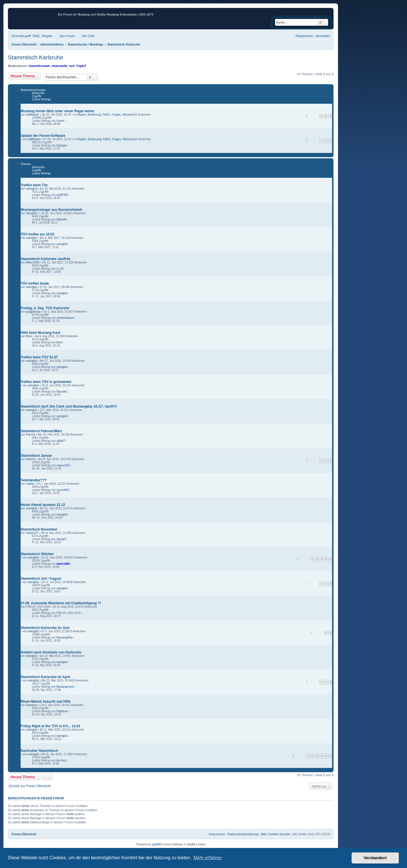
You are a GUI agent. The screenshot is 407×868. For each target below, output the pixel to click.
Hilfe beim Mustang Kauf (40, 333)
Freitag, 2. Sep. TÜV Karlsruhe (45, 308)
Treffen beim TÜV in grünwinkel (46, 382)
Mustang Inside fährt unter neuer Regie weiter (58, 111)
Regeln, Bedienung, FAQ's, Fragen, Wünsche (106, 115)
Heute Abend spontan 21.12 (43, 505)
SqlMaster (32, 115)
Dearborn (32, 705)
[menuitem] (36, 36)
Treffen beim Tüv (34, 185)
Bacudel (62, 392)
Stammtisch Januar (36, 456)
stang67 (62, 539)
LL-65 (60, 269)
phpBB (156, 844)
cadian (30, 484)
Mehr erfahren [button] (208, 858)
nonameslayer (65, 318)
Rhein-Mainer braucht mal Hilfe (46, 702)
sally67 (61, 441)
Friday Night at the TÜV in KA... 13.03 (50, 726)
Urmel (60, 121)
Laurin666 (63, 490)
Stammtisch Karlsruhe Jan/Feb (46, 259)
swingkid (31, 189)
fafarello (62, 219)
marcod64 (63, 564)
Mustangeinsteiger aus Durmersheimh (51, 210)
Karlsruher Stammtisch (39, 751)
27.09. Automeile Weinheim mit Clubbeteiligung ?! (61, 603)
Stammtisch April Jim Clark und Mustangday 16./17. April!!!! (69, 406)
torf (72, 66)
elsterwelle (60, 66)
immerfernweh (39, 66)
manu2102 (63, 465)
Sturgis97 (32, 213)
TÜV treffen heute (35, 283)
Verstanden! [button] (375, 858)
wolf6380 (62, 195)
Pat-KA (31, 435)
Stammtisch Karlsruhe (36, 57)
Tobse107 (32, 533)
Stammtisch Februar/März (41, 431)
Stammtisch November (39, 529)
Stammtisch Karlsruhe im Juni (45, 628)
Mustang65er (65, 638)
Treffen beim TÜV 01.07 (39, 357)
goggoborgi (33, 312)
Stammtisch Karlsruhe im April (45, 677)
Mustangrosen (65, 687)
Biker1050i (33, 262)
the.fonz (62, 760)
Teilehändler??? (34, 480)
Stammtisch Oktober (37, 554)
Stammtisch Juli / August (41, 579)
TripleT (81, 66)
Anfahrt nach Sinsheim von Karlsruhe (51, 652)
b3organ (62, 145)
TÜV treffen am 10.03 (37, 234)
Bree (29, 336)
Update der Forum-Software (43, 136)
